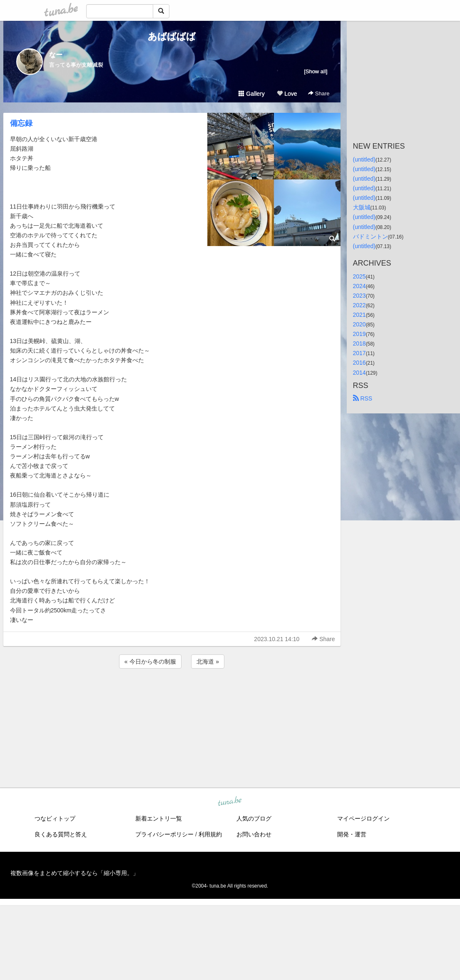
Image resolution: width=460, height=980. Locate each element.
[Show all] (316, 71)
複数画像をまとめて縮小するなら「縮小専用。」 (75, 873)
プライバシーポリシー (164, 834)
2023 (359, 296)
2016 (359, 363)
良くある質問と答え (61, 834)
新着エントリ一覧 (159, 818)
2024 (359, 286)
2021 (359, 315)
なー (56, 55)
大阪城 (362, 207)
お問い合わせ (254, 834)
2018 (359, 343)
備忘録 (21, 123)
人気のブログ (254, 818)
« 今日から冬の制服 (150, 662)
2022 (359, 305)
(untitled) (364, 159)
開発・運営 (352, 834)
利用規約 (210, 834)
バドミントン (370, 236)
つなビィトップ (55, 818)
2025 (359, 276)
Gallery (251, 94)
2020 (359, 324)
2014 (359, 373)
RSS (363, 398)
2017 (359, 353)
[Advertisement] (172, 693)
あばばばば (172, 36)
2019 (359, 334)
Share (319, 93)
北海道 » (208, 662)
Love (287, 94)
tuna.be (230, 801)
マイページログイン (363, 818)
